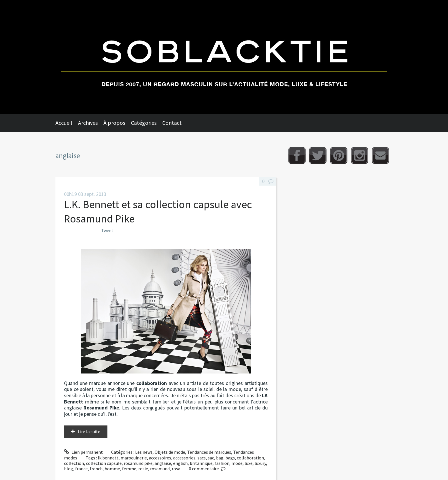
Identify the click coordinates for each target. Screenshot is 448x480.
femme (129, 469)
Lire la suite (89, 431)
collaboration (250, 458)
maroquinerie (134, 458)
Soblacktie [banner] (224, 57)
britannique (201, 463)
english (180, 463)
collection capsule (104, 463)
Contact (172, 123)
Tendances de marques (209, 452)
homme (112, 469)
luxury (260, 463)
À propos (114, 123)
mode (237, 463)
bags (230, 458)
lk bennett (108, 458)
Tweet (107, 230)
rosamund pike (138, 463)
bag (220, 458)
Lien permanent (83, 452)
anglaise (163, 463)
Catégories (144, 123)
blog (69, 469)
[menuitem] (67, 123)
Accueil (64, 123)
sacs (202, 458)
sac (211, 458)
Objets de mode (170, 452)
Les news (144, 452)
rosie (143, 469)
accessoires (160, 458)
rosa (176, 469)
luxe (249, 463)
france (81, 469)
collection (74, 463)
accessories (184, 458)
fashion (222, 463)
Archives (88, 123)
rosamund (160, 469)
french (96, 469)
